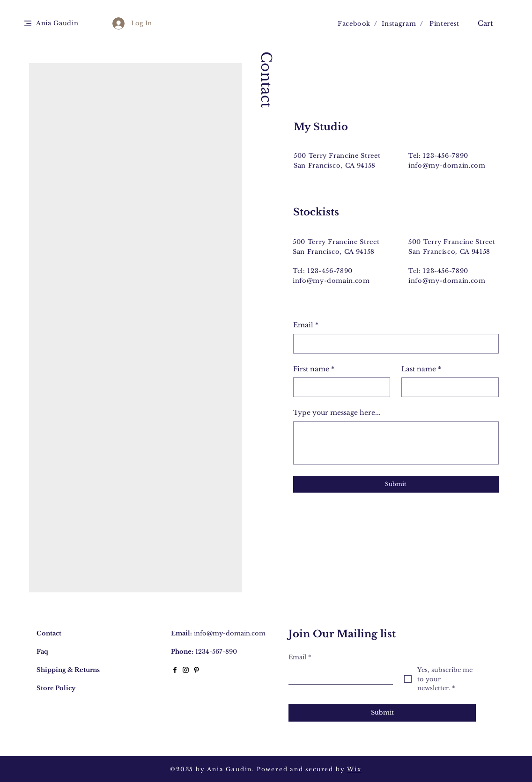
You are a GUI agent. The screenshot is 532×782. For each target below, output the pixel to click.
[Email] (393, 344)
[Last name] (447, 387)
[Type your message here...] (396, 443)
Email (306, 325)
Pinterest (444, 24)
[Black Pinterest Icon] (196, 670)
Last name (421, 369)
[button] (28, 23)
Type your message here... (337, 413)
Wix (354, 769)
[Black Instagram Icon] (186, 670)
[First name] (339, 387)
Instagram (399, 24)
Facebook (354, 24)
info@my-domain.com (447, 166)
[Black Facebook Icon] (175, 670)
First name (314, 369)
